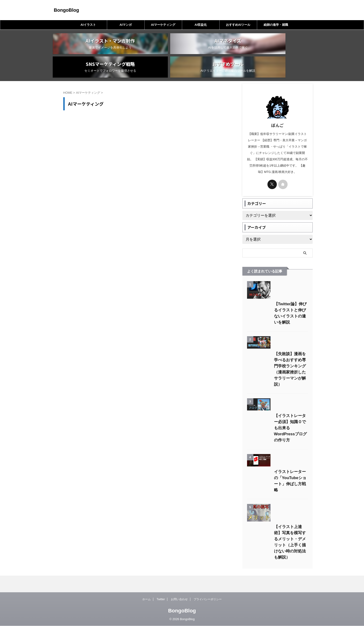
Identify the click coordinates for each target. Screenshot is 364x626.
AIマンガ (126, 25)
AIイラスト (88, 25)
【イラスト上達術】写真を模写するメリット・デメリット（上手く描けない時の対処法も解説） (277, 568)
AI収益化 (201, 25)
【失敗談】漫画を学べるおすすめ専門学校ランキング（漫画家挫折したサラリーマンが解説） (277, 376)
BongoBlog (67, 10)
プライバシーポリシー (208, 600)
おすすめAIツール (238, 25)
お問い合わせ (179, 600)
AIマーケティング (163, 25)
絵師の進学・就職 (276, 25)
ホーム (146, 600)
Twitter (161, 600)
